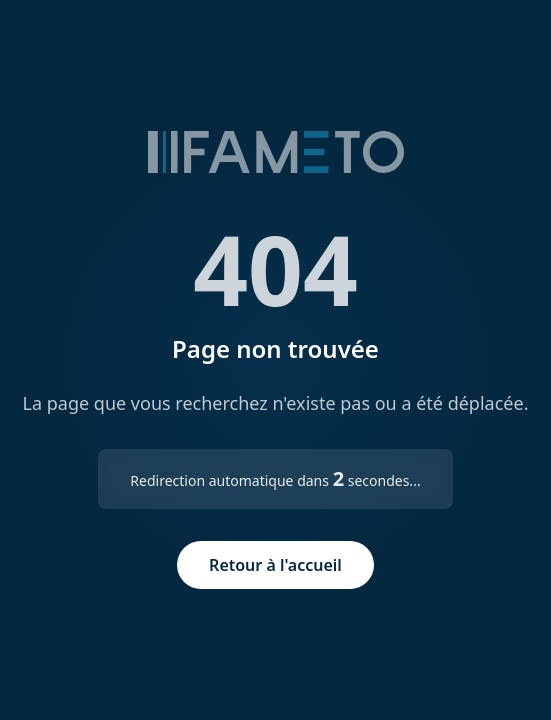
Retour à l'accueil (275, 565)
